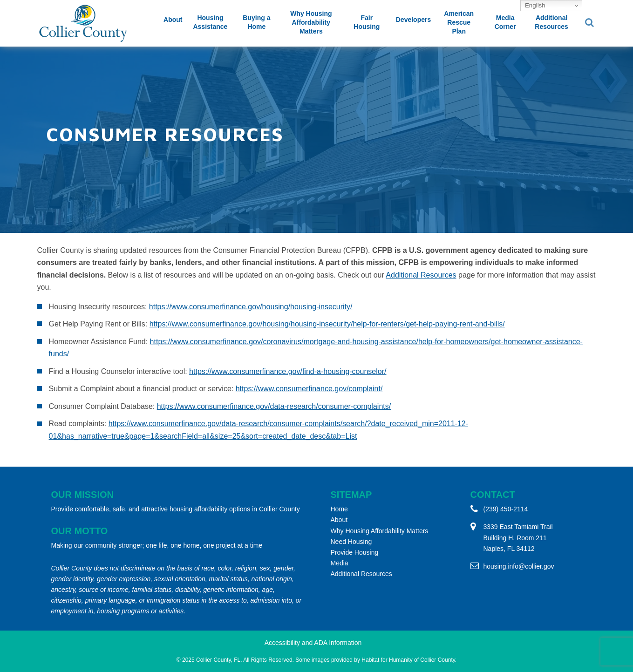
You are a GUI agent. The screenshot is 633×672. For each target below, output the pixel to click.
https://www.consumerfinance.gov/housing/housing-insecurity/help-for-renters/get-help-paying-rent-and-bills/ (327, 324)
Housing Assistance (210, 22)
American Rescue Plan (459, 22)
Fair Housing (367, 22)
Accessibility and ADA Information (313, 643)
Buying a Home (256, 22)
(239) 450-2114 (506, 509)
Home (339, 509)
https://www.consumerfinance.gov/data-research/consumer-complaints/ (274, 406)
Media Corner (505, 22)
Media (340, 563)
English (534, 5)
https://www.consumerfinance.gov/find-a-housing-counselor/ (288, 371)
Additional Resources (551, 22)
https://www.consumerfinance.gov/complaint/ (309, 389)
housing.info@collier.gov (519, 566)
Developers (413, 20)
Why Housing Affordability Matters (311, 22)
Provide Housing (355, 552)
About (173, 20)
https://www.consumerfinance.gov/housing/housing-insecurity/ (251, 307)
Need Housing (351, 542)
